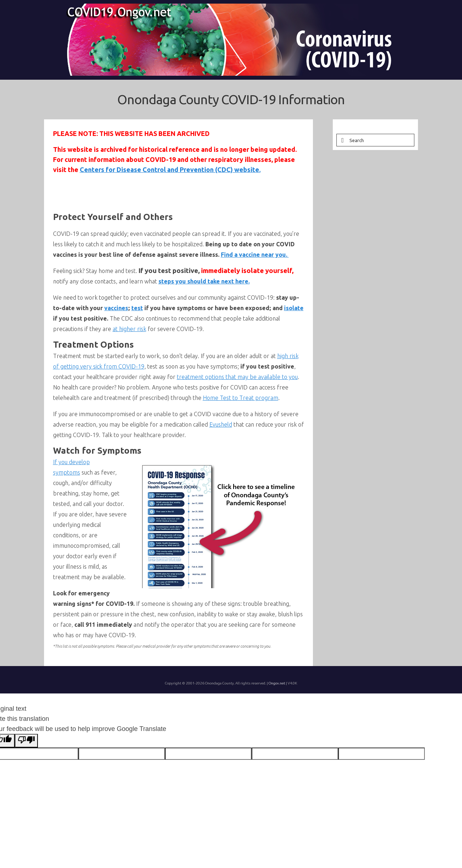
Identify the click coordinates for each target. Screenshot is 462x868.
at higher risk (129, 329)
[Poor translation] (26, 741)
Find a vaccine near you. (255, 255)
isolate (294, 308)
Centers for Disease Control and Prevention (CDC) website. (170, 169)
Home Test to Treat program (241, 398)
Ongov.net (277, 683)
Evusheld (221, 424)
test (137, 308)
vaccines (116, 308)
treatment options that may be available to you (237, 377)
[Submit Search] (342, 140)
